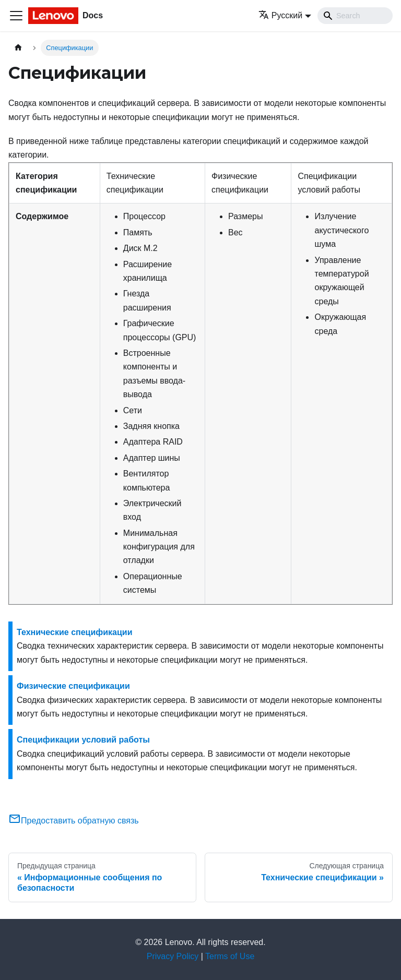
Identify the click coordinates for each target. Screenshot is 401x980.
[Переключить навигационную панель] (16, 16)
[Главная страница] (18, 48)
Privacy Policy (173, 956)
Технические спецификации (75, 632)
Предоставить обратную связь (74, 821)
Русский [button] (280, 15)
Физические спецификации (73, 686)
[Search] (355, 16)
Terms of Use (230, 956)
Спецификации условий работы (83, 740)
